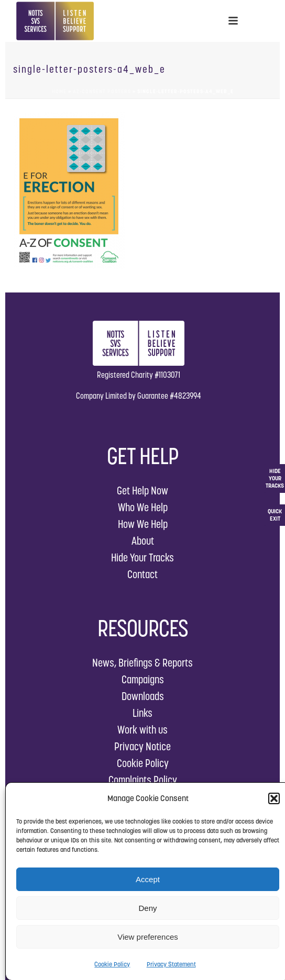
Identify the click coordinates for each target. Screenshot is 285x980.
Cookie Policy (112, 964)
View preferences (148, 937)
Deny (147, 908)
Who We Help (143, 507)
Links (142, 713)
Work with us (142, 730)
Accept (148, 879)
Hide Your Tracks (142, 557)
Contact (142, 574)
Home (59, 91)
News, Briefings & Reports (142, 663)
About (143, 541)
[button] (274, 798)
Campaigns (143, 679)
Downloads (143, 696)
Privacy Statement (171, 964)
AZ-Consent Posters (102, 91)
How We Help (143, 524)
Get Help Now (142, 491)
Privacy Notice (142, 746)
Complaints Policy (143, 780)
